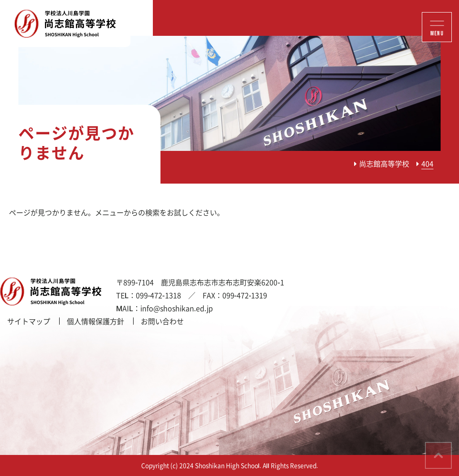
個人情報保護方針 (95, 321)
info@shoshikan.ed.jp (177, 308)
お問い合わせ (162, 321)
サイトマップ (29, 321)
